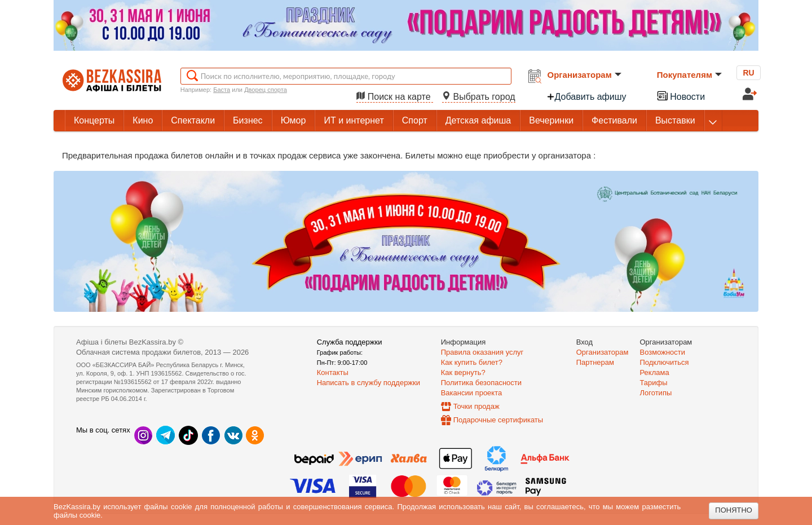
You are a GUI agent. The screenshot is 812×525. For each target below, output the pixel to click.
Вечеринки (551, 120)
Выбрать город (479, 97)
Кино (143, 120)
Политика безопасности (481, 383)
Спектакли (193, 120)
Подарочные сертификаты (498, 420)
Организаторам (584, 75)
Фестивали (614, 120)
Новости (681, 96)
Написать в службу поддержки (369, 383)
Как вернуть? (463, 372)
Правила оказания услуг (482, 352)
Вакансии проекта (472, 393)
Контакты (333, 372)
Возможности (663, 352)
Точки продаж (476, 406)
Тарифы (654, 383)
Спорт (415, 120)
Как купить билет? (472, 362)
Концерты (94, 120)
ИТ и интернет (354, 120)
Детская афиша (478, 120)
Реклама (655, 372)
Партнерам (595, 362)
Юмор (294, 120)
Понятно (734, 510)
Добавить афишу (586, 97)
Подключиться (665, 362)
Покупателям (689, 75)
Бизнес (248, 120)
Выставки (675, 120)
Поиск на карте (395, 97)
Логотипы (656, 393)
